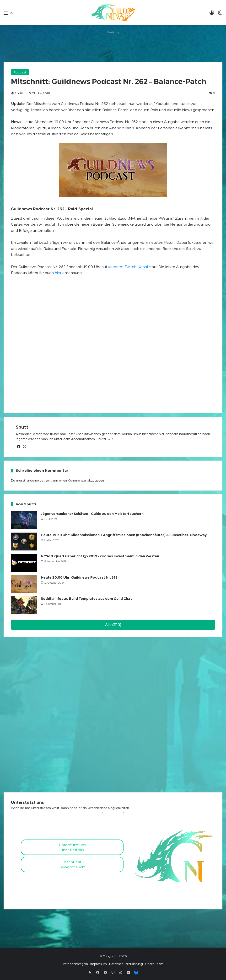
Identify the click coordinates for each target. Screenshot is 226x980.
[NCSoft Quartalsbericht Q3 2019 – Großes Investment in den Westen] (24, 563)
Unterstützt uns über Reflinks (72, 847)
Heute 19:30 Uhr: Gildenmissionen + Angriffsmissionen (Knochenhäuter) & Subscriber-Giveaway (124, 535)
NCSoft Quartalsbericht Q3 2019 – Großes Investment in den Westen (100, 556)
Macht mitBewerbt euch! (72, 864)
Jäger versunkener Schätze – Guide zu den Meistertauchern (92, 514)
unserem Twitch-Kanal (128, 267)
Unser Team (154, 964)
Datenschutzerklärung (126, 964)
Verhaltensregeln (75, 964)
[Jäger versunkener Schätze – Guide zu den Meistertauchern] (24, 520)
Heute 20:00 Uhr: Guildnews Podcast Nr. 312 (79, 577)
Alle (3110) (113, 625)
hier (58, 273)
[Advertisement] (113, 46)
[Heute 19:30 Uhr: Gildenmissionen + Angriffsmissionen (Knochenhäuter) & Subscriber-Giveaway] (24, 542)
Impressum (99, 964)
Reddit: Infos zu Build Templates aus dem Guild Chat (86, 599)
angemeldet (35, 480)
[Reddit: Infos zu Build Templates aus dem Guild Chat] (24, 605)
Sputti (19, 93)
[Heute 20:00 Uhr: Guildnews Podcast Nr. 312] (24, 584)
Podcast (20, 72)
